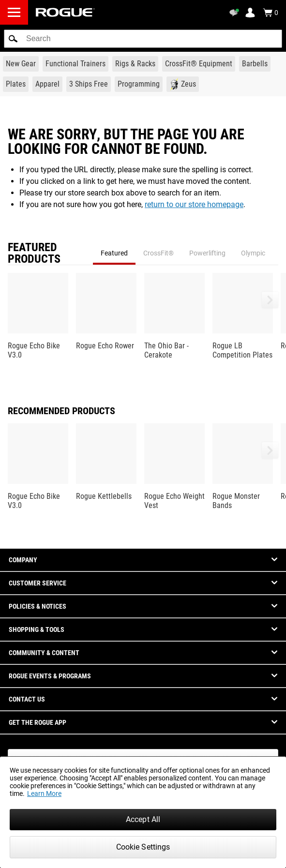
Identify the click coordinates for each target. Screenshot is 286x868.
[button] (13, 39)
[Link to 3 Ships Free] (89, 84)
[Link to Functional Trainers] (75, 64)
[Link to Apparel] (47, 84)
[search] (143, 39)
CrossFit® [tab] (158, 253)
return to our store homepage (194, 204)
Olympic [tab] (253, 253)
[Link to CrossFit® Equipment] (199, 64)
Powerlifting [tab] (207, 253)
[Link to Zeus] (183, 84)
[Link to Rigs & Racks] (135, 64)
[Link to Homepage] (65, 12)
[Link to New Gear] (21, 64)
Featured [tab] (114, 253)
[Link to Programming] (139, 84)
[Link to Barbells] (255, 64)
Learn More (44, 793)
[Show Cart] (271, 13)
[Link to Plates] (16, 84)
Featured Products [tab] (34, 253)
